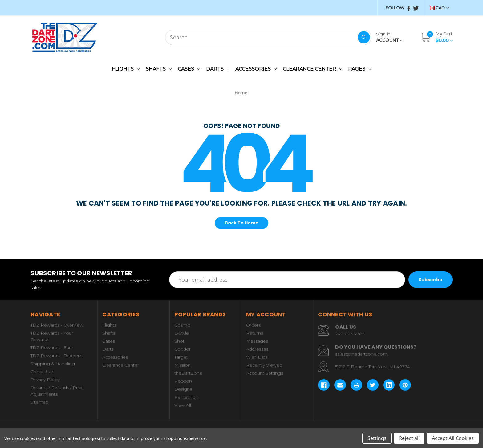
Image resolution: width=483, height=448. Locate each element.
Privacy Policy (45, 380)
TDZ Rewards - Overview (57, 325)
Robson (183, 381)
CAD (439, 8)
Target (181, 357)
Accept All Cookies (453, 438)
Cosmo (182, 325)
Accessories (256, 69)
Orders (253, 325)
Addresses (257, 349)
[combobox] (268, 37)
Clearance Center (312, 69)
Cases (189, 69)
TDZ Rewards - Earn (52, 347)
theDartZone (188, 373)
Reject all (409, 438)
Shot (179, 341)
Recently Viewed (264, 365)
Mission (183, 365)
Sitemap (40, 402)
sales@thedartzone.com (361, 354)
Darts (218, 69)
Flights (126, 69)
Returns (255, 333)
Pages (360, 69)
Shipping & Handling (53, 364)
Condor (183, 349)
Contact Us (42, 372)
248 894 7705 (350, 334)
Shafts (159, 69)
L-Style (182, 333)
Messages (257, 341)
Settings (377, 438)
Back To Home (242, 223)
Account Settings (265, 373)
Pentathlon (186, 397)
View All (183, 405)
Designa (183, 389)
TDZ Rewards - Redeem (57, 356)
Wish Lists (257, 357)
